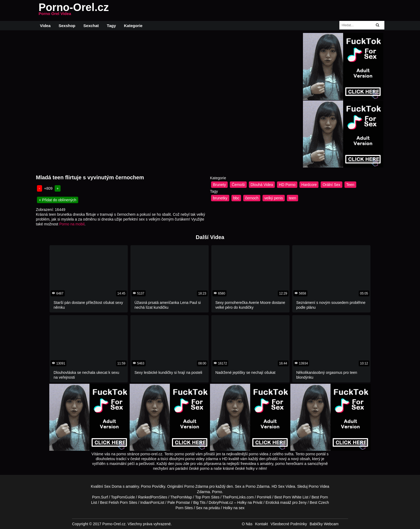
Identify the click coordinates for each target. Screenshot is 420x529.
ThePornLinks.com (238, 497)
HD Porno (287, 185)
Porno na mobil (72, 224)
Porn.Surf (100, 497)
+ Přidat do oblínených (58, 200)
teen (292, 198)
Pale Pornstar (179, 502)
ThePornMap (181, 497)
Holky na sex (234, 508)
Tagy (111, 26)
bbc (236, 198)
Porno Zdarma (196, 486)
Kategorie (133, 26)
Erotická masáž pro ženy (286, 502)
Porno (217, 492)
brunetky (220, 198)
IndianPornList (152, 502)
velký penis (274, 198)
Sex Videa (287, 486)
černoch (252, 198)
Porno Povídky (153, 486)
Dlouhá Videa (262, 185)
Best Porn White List (291, 497)
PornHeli (264, 497)
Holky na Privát (250, 502)
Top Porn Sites (207, 497)
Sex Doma (113, 486)
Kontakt (261, 524)
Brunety (219, 185)
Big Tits (199, 502)
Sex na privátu (208, 508)
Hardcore (309, 185)
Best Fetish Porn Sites (119, 502)
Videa (45, 26)
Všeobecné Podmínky (289, 524)
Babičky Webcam (324, 524)
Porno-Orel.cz (74, 10)
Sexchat (91, 26)
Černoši (238, 185)
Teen (350, 185)
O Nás (247, 524)
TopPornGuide (123, 497)
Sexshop (67, 26)
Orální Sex (331, 185)
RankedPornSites (153, 497)
